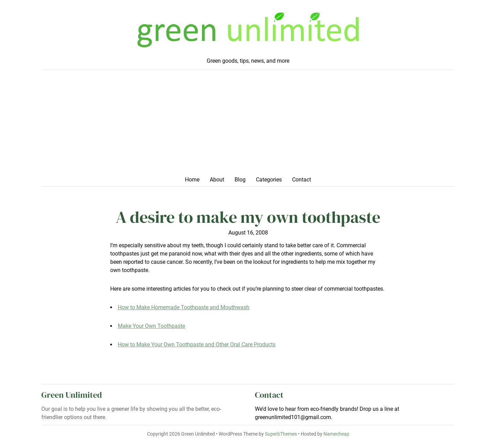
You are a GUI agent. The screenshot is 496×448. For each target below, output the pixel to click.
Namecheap (336, 434)
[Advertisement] (248, 125)
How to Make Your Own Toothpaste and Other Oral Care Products (197, 345)
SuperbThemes (281, 434)
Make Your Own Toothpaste (151, 326)
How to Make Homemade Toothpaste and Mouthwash (184, 307)
